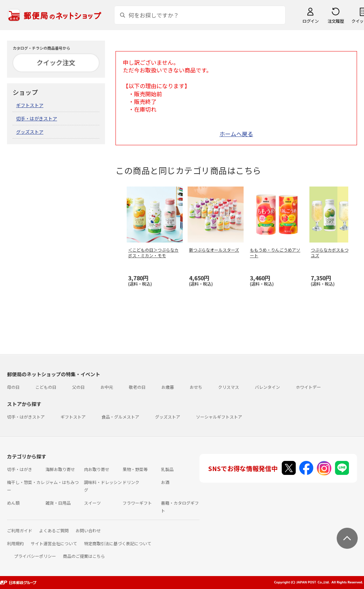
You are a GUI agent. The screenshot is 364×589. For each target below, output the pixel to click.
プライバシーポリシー (35, 556)
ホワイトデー (308, 387)
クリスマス (229, 387)
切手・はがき (20, 469)
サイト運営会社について (54, 543)
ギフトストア (30, 105)
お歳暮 (168, 387)
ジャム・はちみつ (62, 482)
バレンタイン (267, 387)
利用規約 (15, 543)
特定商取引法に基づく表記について (118, 543)
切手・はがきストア (37, 118)
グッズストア (30, 132)
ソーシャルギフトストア (219, 417)
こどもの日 (46, 387)
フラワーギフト (137, 503)
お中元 (107, 387)
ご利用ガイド (20, 530)
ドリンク (131, 482)
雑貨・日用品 (58, 503)
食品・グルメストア (120, 417)
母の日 (13, 387)
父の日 (78, 387)
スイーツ (92, 503)
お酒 (165, 482)
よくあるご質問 (54, 530)
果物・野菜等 (135, 469)
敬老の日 (137, 387)
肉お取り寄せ (97, 469)
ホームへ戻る (236, 134)
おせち (196, 387)
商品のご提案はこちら (84, 556)
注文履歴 (336, 21)
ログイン (310, 21)
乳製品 (167, 469)
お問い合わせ (88, 530)
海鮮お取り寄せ (60, 469)
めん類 (13, 503)
